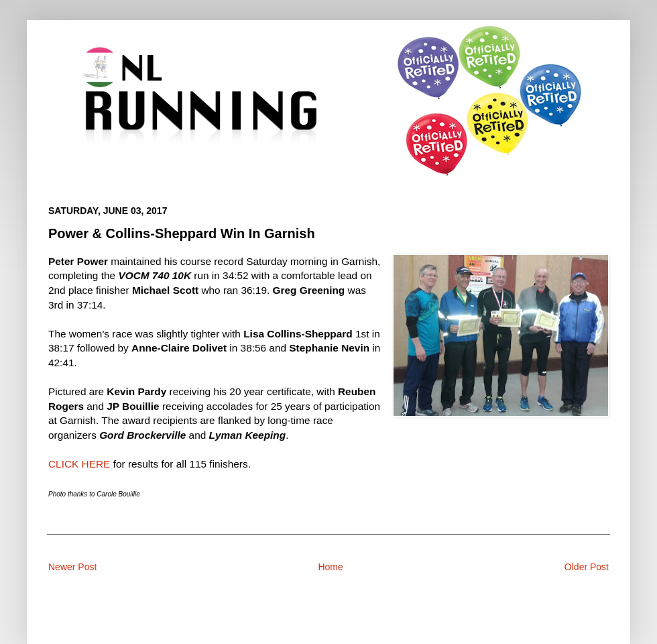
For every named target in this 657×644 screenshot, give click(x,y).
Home (330, 567)
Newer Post (72, 567)
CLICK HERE (79, 464)
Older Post (587, 567)
